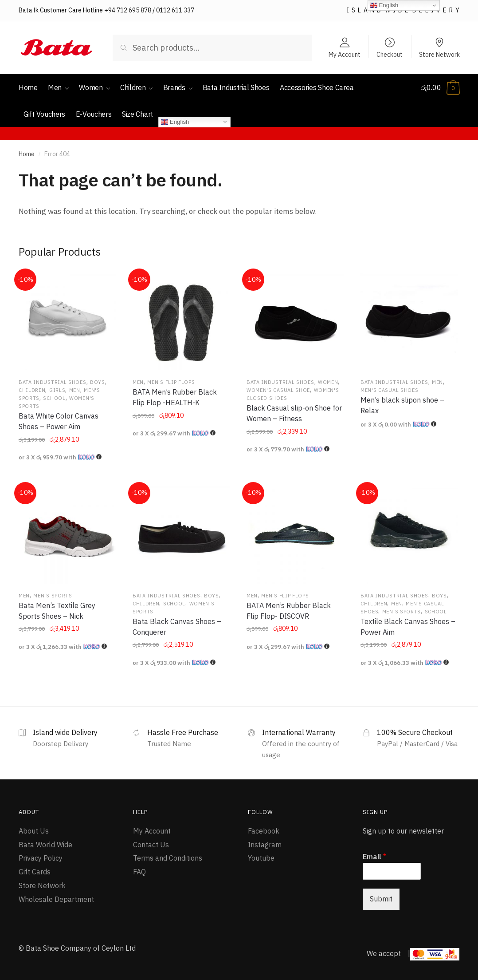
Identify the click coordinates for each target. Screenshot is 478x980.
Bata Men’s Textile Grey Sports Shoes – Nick (57, 611)
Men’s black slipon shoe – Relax (402, 405)
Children (32, 390)
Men (75, 390)
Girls (57, 390)
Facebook (264, 831)
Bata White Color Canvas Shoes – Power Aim (59, 421)
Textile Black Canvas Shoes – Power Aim (408, 627)
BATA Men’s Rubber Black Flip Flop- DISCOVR (289, 611)
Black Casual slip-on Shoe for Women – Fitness (294, 413)
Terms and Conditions (168, 858)
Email (374, 857)
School (54, 398)
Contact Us (151, 845)
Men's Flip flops (171, 382)
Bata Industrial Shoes (53, 382)
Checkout (390, 54)
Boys (98, 382)
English (175, 122)
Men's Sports (53, 596)
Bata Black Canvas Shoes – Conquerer (177, 627)
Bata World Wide (45, 845)
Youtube (261, 858)
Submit (381, 899)
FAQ (139, 872)
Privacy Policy (41, 858)
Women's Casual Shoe (278, 390)
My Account (345, 54)
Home (27, 154)
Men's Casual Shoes (390, 390)
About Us (34, 831)
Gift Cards (35, 872)
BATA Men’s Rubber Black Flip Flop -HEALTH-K (175, 397)
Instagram (265, 845)
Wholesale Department (56, 899)
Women (328, 382)
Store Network (439, 54)
